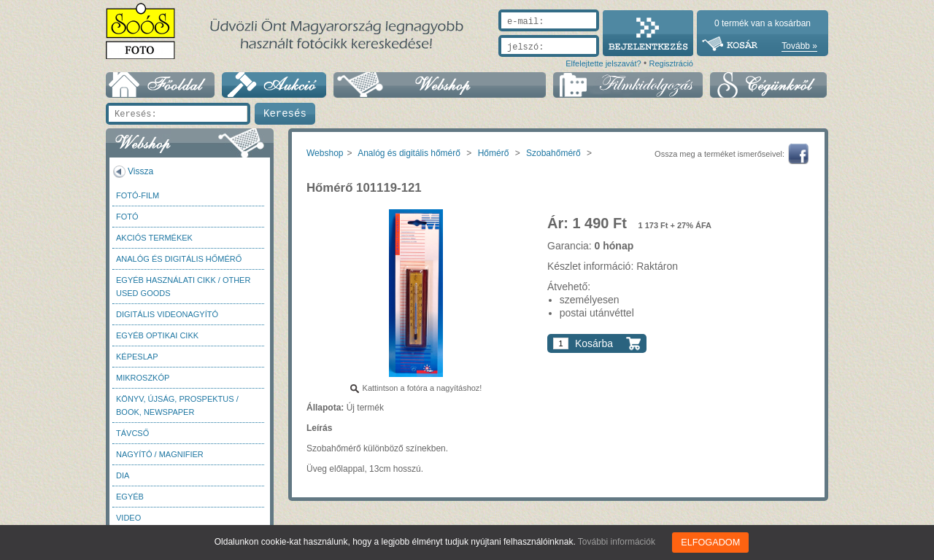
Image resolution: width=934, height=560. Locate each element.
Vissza (140, 171)
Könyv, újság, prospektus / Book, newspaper (177, 405)
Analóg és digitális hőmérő (179, 259)
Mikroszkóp (143, 378)
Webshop (325, 153)
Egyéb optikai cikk (157, 335)
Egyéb (130, 497)
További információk (618, 542)
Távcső (132, 433)
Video (128, 518)
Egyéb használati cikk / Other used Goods (183, 287)
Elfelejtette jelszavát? (603, 63)
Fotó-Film (138, 195)
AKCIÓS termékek (154, 238)
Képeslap (137, 357)
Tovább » (799, 46)
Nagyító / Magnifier (160, 454)
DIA (123, 475)
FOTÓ (127, 217)
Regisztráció (671, 63)
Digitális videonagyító (167, 314)
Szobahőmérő (553, 153)
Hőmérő (494, 153)
